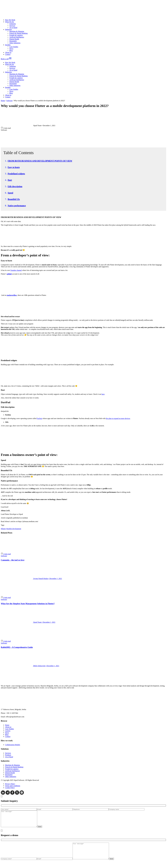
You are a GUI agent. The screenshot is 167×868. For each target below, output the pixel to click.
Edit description (15, 186)
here (103, 394)
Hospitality (13, 41)
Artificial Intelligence (17, 37)
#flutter (3, 529)
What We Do (10, 22)
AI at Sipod (13, 28)
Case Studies (14, 47)
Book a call (5, 59)
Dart (10, 180)
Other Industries (15, 43)
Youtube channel (16, 270)
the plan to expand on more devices (118, 418)
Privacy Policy (10, 784)
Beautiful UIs (14, 199)
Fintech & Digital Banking (18, 33)
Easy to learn (14, 167)
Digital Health (14, 39)
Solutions (13, 24)
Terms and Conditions (13, 786)
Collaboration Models (13, 745)
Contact (8, 54)
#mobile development (14, 529)
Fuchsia (40, 418)
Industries (8, 29)
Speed (10, 193)
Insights (8, 45)
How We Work (10, 20)
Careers (8, 731)
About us (8, 52)
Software (9, 101)
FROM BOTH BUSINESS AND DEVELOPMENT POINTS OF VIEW (40, 161)
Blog (11, 51)
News (11, 49)
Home (3, 101)
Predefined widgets (16, 174)
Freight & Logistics (16, 35)
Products (8, 755)
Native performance (17, 206)
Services (12, 26)
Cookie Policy (10, 788)
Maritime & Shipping (17, 31)
